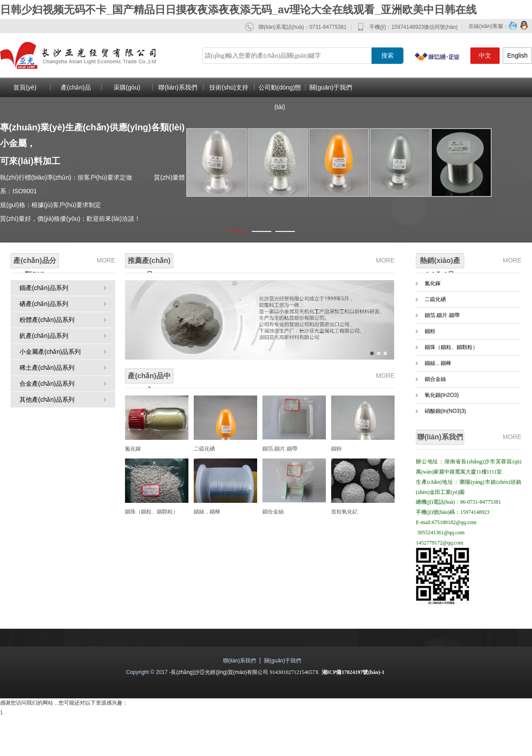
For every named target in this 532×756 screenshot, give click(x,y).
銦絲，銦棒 (438, 363)
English (517, 55)
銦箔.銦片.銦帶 (280, 449)
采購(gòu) (127, 87)
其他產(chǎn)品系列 (47, 400)
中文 (485, 55)
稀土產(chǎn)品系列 (47, 368)
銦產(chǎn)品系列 (44, 288)
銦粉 (336, 449)
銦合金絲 (273, 512)
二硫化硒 (204, 449)
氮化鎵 (133, 449)
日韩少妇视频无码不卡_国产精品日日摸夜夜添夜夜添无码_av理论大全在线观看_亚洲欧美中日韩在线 (238, 10)
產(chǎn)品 (76, 87)
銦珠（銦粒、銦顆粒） (152, 512)
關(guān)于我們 (331, 87)
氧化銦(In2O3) (442, 395)
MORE (106, 260)
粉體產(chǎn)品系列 (47, 320)
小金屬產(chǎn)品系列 (50, 352)
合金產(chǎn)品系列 (47, 384)
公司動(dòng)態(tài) (280, 97)
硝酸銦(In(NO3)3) (445, 411)
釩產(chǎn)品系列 (44, 336)
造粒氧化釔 (344, 512)
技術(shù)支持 (229, 87)
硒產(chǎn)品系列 (44, 304)
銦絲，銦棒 (207, 512)
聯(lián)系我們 (178, 87)
